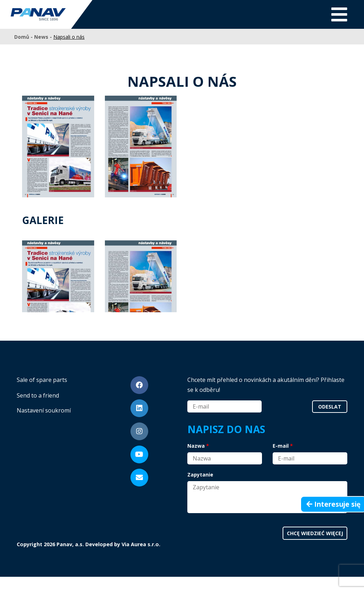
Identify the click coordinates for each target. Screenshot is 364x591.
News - (44, 37)
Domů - (24, 37)
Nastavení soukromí (44, 410)
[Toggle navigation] (339, 14)
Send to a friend (38, 395)
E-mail (281, 446)
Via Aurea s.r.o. (141, 544)
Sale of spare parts (42, 380)
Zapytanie (200, 475)
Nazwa (196, 446)
